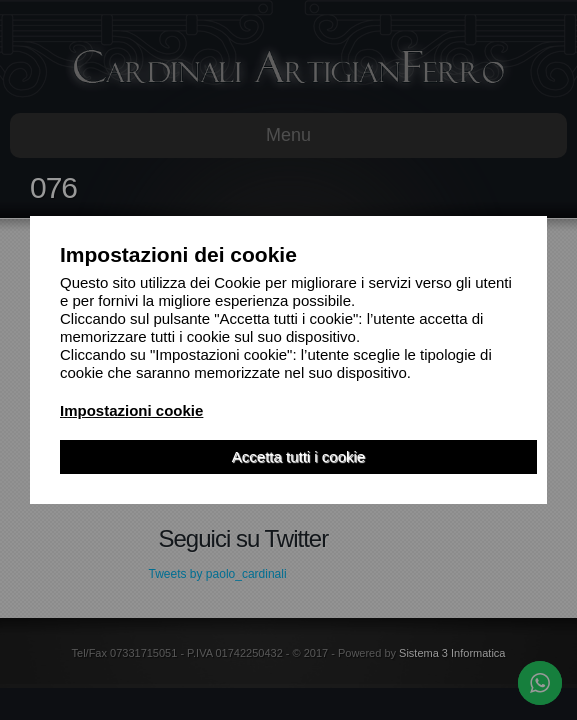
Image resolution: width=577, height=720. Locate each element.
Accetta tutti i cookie (298, 456)
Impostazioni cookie (131, 410)
